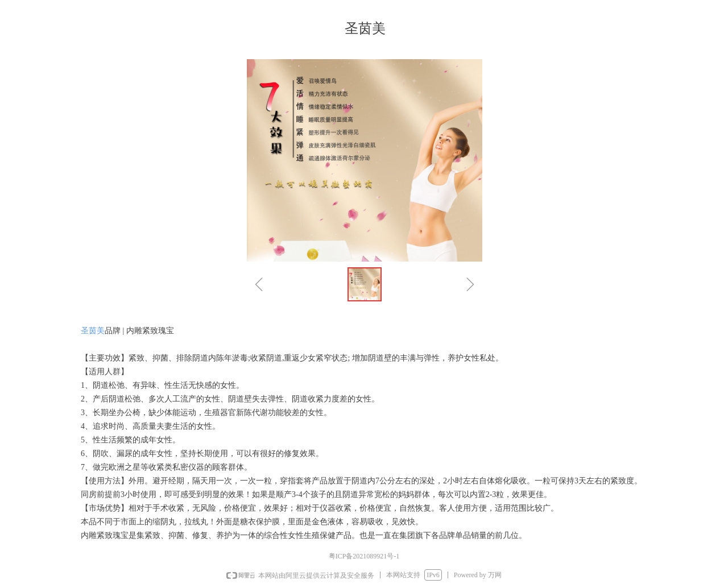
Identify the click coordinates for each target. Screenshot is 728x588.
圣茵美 (93, 331)
